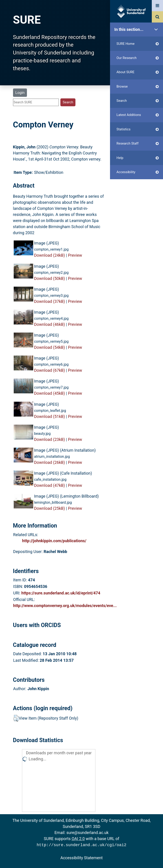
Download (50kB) (50, 278)
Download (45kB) (50, 393)
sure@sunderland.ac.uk (88, 833)
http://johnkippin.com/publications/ (54, 541)
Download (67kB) (50, 370)
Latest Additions (138, 115)
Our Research (138, 58)
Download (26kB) (50, 462)
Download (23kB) (50, 439)
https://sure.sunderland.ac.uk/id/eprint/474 (61, 593)
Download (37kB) (50, 301)
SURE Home (138, 44)
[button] (16, 718)
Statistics (138, 129)
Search (138, 101)
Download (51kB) (50, 416)
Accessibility (138, 172)
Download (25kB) (50, 508)
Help (138, 158)
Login (20, 93)
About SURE (138, 72)
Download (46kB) (50, 324)
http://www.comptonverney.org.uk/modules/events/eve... (65, 606)
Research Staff (138, 144)
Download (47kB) (50, 485)
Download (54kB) (50, 347)
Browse (138, 87)
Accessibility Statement (81, 857)
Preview (75, 255)
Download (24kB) (50, 255)
